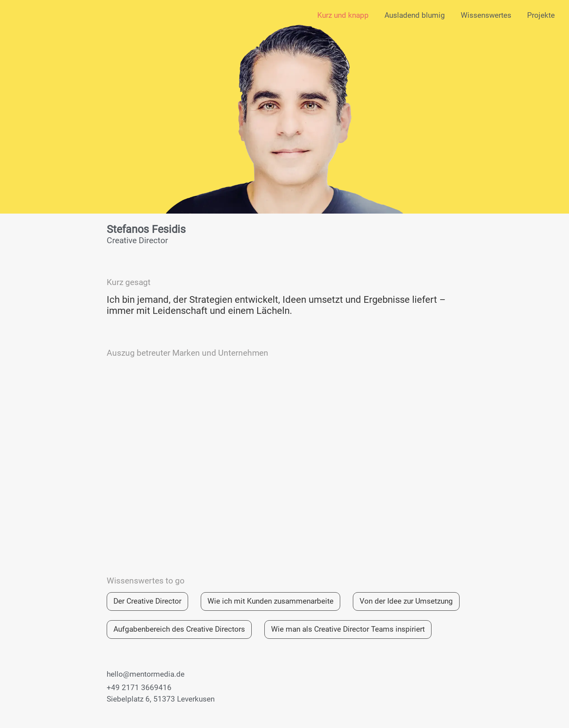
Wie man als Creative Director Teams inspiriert (348, 629)
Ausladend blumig (415, 15)
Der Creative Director (147, 601)
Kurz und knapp (343, 15)
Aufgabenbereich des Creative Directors (179, 629)
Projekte (541, 15)
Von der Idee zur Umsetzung (406, 601)
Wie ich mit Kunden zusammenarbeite (270, 601)
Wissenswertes (486, 15)
